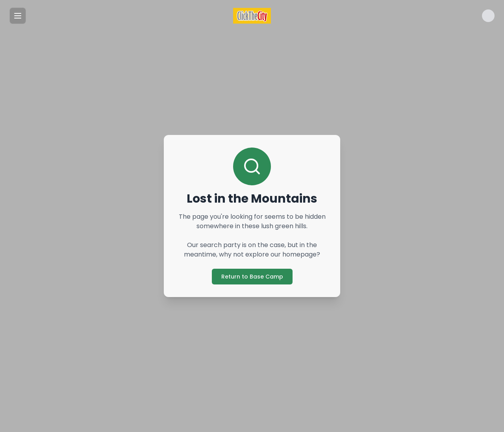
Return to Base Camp (252, 277)
